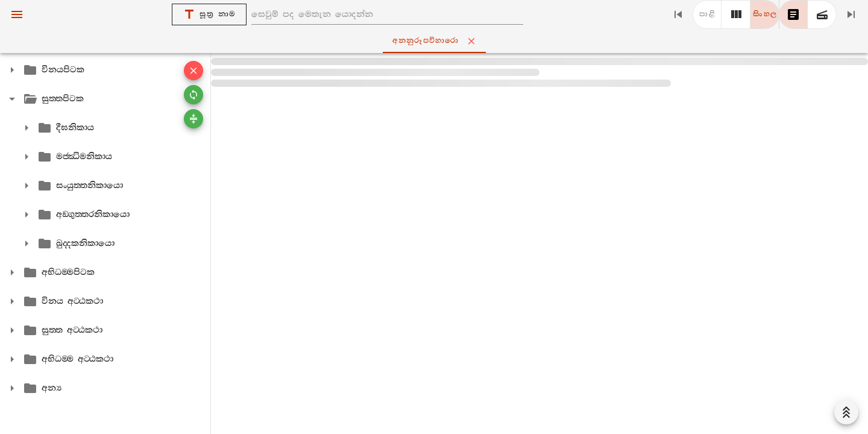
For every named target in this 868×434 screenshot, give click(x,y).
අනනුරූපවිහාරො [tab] (437, 41)
